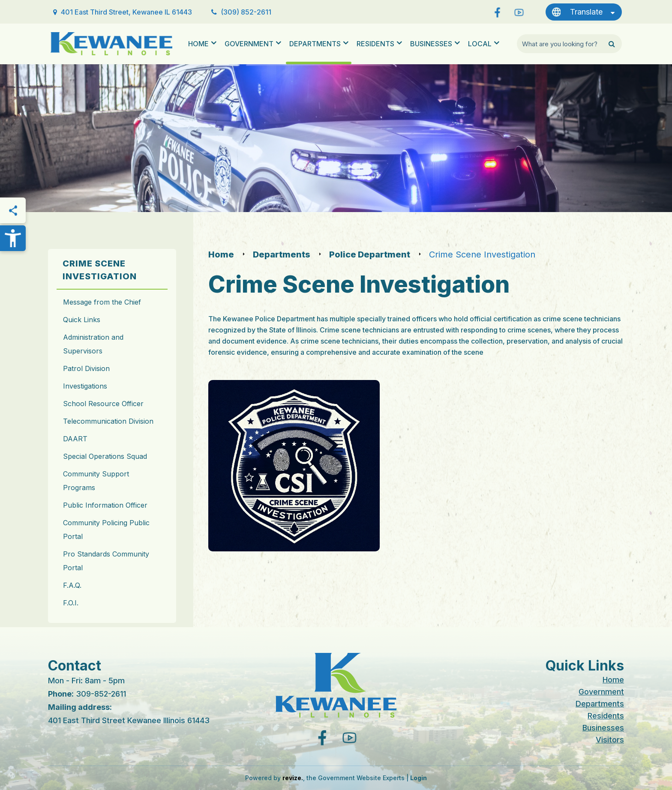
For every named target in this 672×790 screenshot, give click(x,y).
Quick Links (82, 320)
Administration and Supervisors (93, 344)
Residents (375, 44)
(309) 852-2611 (246, 12)
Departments (315, 44)
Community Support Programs (96, 481)
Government (249, 44)
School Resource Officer (103, 404)
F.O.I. (71, 603)
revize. (293, 778)
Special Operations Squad (105, 456)
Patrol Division (86, 368)
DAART (75, 439)
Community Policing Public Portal (106, 530)
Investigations (85, 386)
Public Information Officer (105, 505)
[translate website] (584, 12)
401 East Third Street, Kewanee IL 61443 (126, 12)
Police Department (370, 254)
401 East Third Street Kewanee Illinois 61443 (129, 720)
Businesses (431, 44)
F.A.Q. (72, 585)
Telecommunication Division (108, 421)
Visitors (610, 740)
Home (198, 44)
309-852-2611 (101, 694)
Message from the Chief (102, 302)
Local (480, 44)
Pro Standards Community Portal (106, 561)
